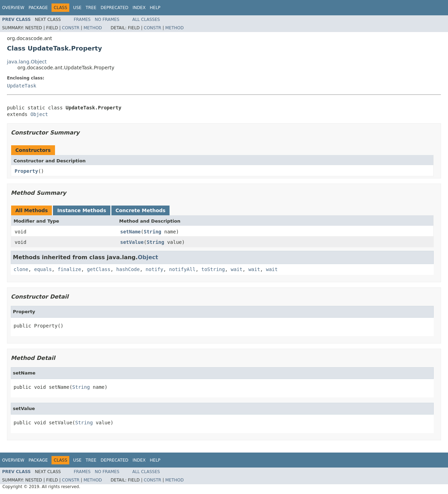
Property (26, 171)
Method (93, 28)
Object (39, 114)
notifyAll (182, 269)
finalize (69, 269)
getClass (99, 269)
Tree (91, 8)
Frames (82, 20)
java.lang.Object (27, 62)
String (153, 232)
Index (139, 8)
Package (38, 8)
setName (130, 232)
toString (213, 269)
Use (77, 8)
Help (155, 8)
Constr (71, 28)
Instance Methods (81, 210)
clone (21, 269)
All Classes (146, 20)
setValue (132, 242)
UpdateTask (22, 86)
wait (237, 269)
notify (154, 269)
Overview (13, 8)
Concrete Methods (141, 210)
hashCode (128, 269)
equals (43, 269)
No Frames (107, 20)
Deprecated (115, 8)
